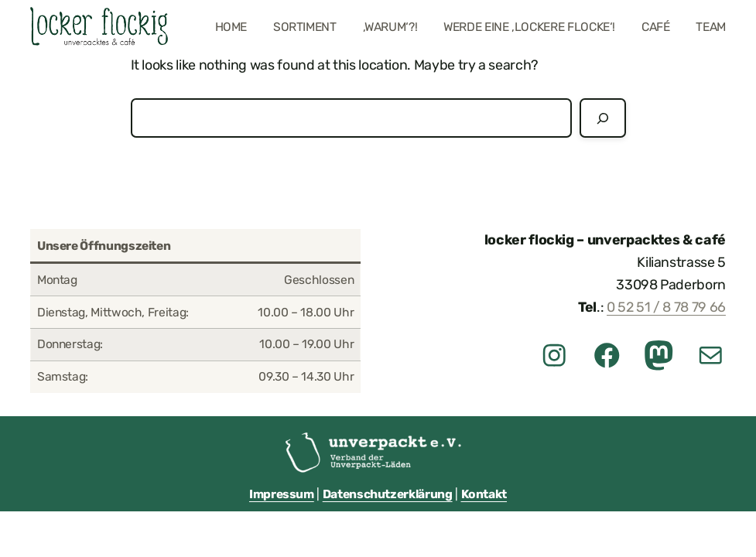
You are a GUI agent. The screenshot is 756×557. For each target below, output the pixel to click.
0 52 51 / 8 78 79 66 (666, 307)
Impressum (282, 494)
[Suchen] (602, 118)
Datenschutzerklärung (388, 494)
